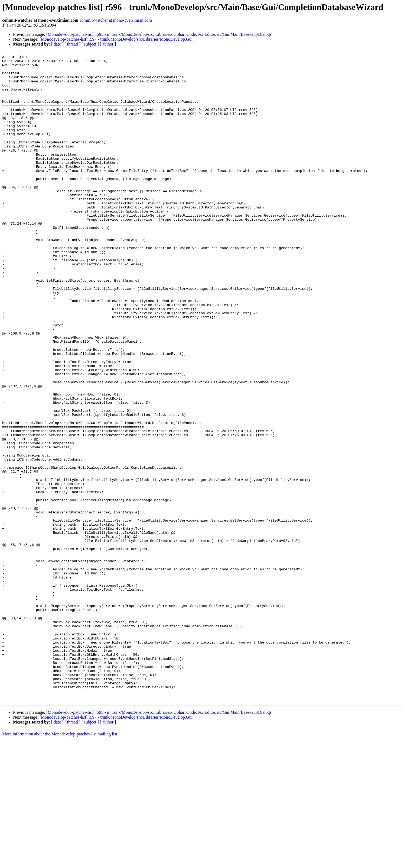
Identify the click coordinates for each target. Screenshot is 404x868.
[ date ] (57, 44)
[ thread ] (72, 44)
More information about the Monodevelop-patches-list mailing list (60, 863)
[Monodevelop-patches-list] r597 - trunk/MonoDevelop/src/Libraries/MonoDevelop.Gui (116, 39)
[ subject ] (90, 44)
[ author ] (108, 44)
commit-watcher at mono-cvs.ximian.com (115, 20)
